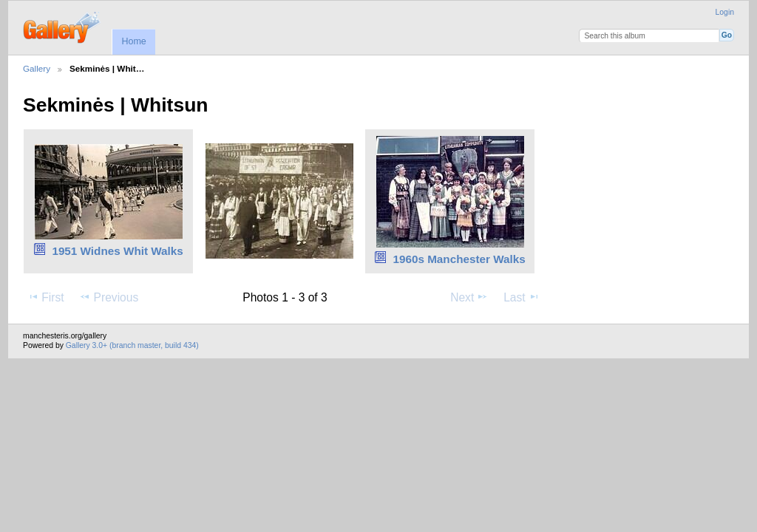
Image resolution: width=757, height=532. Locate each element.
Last (522, 297)
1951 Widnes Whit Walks (117, 251)
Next (469, 297)
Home (133, 41)
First (45, 297)
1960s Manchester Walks (459, 259)
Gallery (37, 68)
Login (725, 12)
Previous (109, 297)
